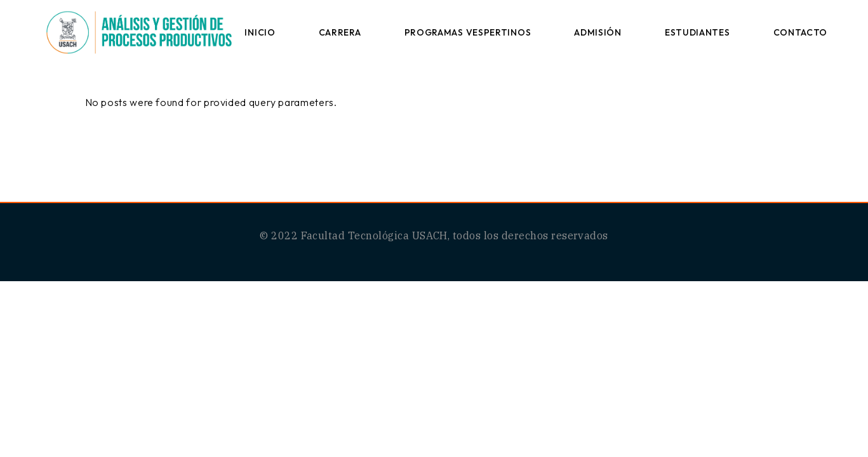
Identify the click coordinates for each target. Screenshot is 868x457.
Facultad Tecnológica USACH (374, 235)
